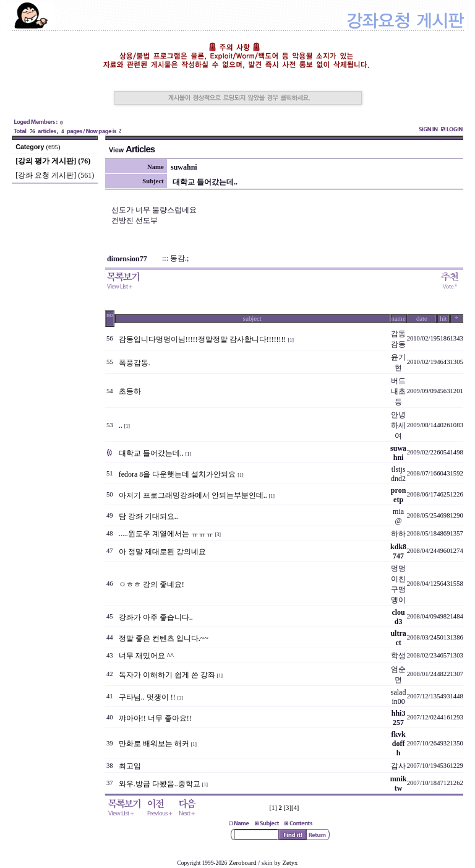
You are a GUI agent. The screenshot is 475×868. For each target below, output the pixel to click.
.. (121, 425)
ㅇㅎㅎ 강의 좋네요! (152, 584)
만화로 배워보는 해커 (154, 744)
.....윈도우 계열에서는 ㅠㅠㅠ (166, 534)
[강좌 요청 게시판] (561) (55, 175)
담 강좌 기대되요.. (148, 516)
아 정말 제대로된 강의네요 (162, 552)
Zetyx (290, 863)
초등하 (130, 391)
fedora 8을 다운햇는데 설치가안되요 (178, 474)
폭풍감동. (135, 363)
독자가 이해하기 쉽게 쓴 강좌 (167, 675)
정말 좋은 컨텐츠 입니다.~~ (164, 638)
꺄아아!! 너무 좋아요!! (155, 718)
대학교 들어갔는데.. (151, 453)
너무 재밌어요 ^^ (146, 656)
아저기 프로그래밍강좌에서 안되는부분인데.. (193, 495)
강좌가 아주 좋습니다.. (156, 617)
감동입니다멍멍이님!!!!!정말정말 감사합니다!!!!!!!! (203, 339)
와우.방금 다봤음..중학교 (160, 784)
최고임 (130, 766)
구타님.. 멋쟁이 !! (147, 697)
